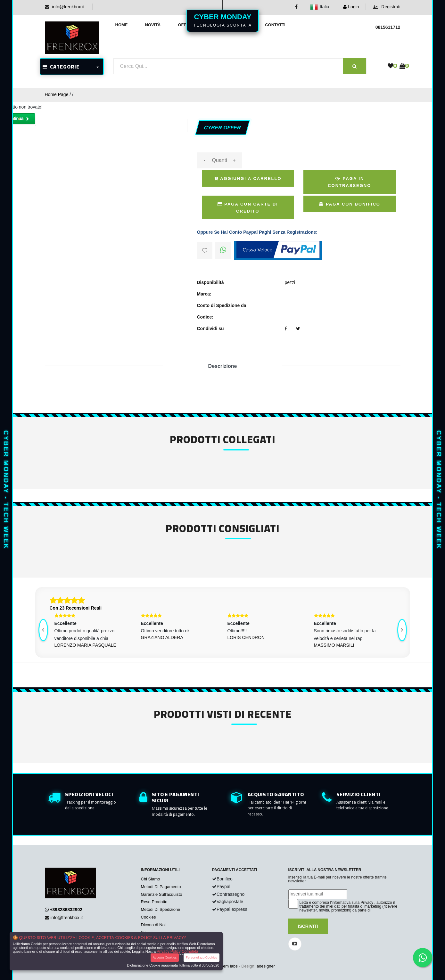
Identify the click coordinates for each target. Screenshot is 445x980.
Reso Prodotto (154, 902)
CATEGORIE (61, 67)
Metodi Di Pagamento (161, 887)
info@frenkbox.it (68, 7)
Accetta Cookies (165, 957)
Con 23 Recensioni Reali (76, 608)
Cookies (148, 917)
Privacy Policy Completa (177, 952)
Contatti (275, 25)
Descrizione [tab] (223, 366)
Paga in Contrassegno (349, 182)
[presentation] (43, 630)
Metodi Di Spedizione (161, 909)
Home (122, 25)
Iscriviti (308, 926)
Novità (153, 25)
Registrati (387, 7)
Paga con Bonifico (350, 204)
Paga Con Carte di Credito (248, 208)
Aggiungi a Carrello (248, 178)
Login (351, 7)
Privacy (367, 903)
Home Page (57, 94)
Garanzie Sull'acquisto (162, 894)
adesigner (266, 966)
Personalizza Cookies (201, 957)
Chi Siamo (151, 879)
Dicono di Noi (153, 925)
